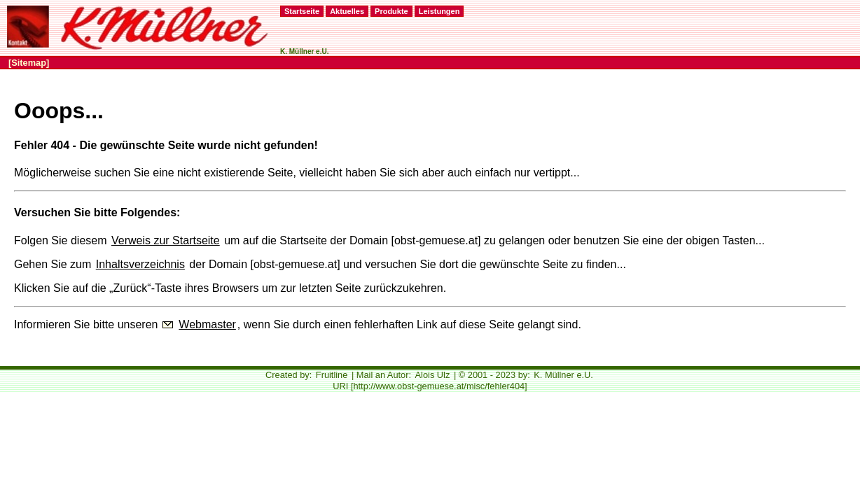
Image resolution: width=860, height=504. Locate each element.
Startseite (302, 11)
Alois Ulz (433, 375)
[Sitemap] (29, 63)
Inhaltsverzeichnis (140, 264)
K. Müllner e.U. (563, 375)
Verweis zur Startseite (166, 240)
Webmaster (207, 324)
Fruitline (332, 375)
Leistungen (439, 11)
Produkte (391, 11)
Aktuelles (347, 11)
